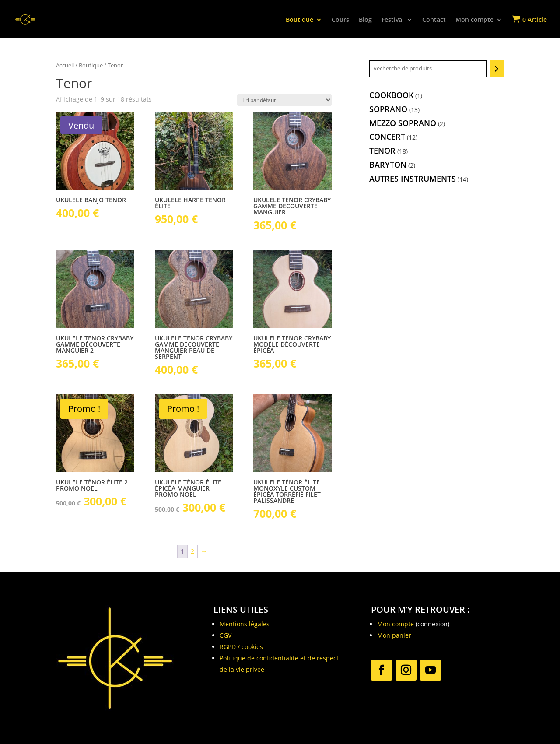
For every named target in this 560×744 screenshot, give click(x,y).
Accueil (65, 65)
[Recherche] (497, 69)
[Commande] (284, 100)
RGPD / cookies (241, 647)
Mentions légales (245, 624)
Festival (393, 20)
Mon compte (474, 20)
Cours (340, 20)
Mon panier (394, 635)
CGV (226, 635)
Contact (434, 20)
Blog (365, 20)
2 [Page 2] (192, 551)
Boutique (299, 20)
